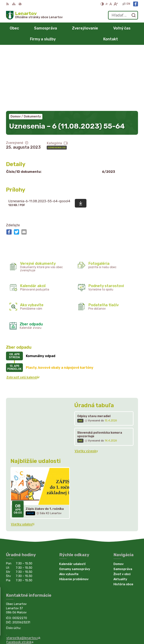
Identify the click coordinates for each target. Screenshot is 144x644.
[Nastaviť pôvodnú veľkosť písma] (111, 4)
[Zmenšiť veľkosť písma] (107, 4)
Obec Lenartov (127, 629)
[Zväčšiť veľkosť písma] (116, 4)
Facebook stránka (20, 581)
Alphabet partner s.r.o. (121, 624)
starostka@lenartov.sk (23, 577)
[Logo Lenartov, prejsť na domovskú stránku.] (34, 15)
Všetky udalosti (23, 464)
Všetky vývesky (86, 390)
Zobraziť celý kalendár (23, 317)
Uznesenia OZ (57, 87)
